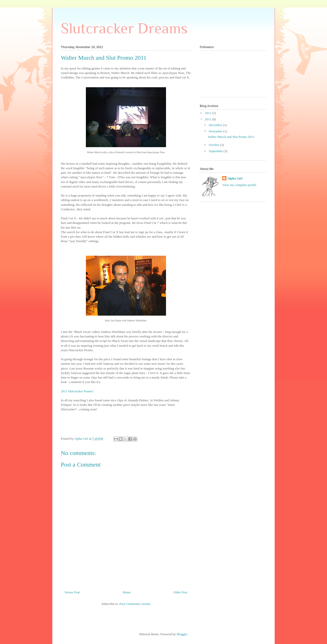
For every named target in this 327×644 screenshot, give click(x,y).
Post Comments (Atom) (135, 604)
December (216, 125)
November (216, 131)
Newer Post (72, 592)
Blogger (182, 634)
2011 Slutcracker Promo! (77, 391)
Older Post (180, 592)
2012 (208, 113)
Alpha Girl (235, 178)
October (214, 145)
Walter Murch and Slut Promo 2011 (231, 137)
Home (127, 592)
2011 (208, 119)
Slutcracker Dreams (124, 28)
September (216, 151)
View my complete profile (239, 185)
